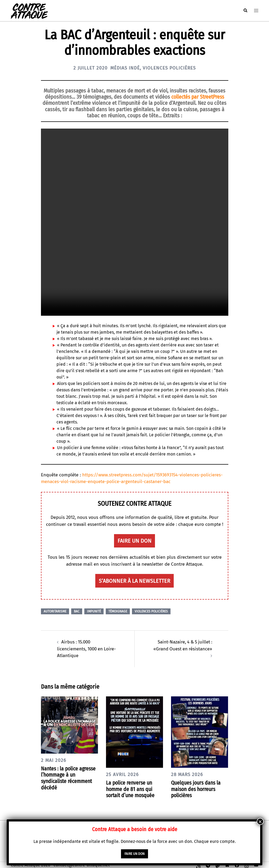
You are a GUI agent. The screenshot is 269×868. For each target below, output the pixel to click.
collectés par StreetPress (198, 97)
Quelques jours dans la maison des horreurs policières (197, 789)
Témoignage (118, 611)
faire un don (134, 541)
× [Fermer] (260, 821)
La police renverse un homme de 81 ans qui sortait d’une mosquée (131, 789)
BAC (77, 611)
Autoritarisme (55, 611)
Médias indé (124, 68)
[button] (245, 11)
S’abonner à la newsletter (134, 581)
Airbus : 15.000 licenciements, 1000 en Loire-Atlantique (87, 649)
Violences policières (170, 68)
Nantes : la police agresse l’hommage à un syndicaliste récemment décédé (69, 777)
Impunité (94, 611)
